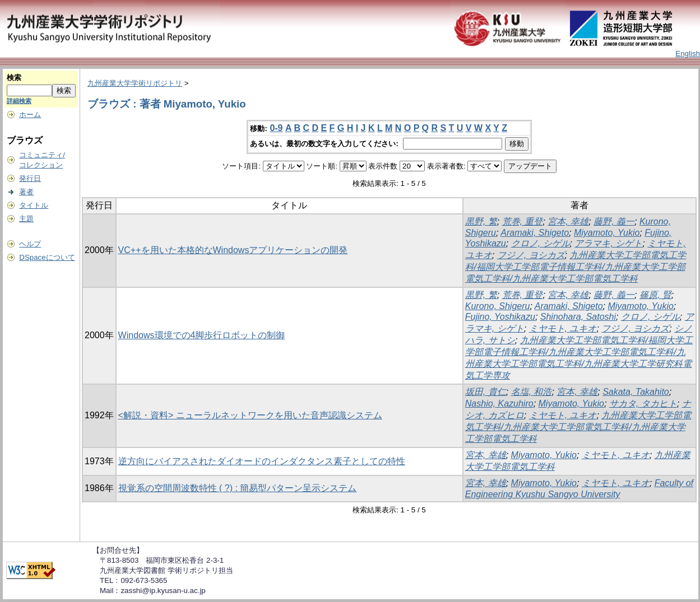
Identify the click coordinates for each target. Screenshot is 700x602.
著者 (26, 192)
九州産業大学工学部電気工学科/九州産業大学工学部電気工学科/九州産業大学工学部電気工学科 (578, 427)
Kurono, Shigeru (498, 306)
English (688, 53)
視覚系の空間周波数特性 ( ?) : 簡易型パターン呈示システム (238, 488)
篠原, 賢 (655, 295)
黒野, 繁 (481, 221)
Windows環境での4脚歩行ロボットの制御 (202, 335)
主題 (26, 219)
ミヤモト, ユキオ (563, 328)
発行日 (30, 178)
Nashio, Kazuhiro (499, 403)
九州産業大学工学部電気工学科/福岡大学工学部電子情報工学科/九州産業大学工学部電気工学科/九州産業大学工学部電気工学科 (576, 267)
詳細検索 (19, 101)
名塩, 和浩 (532, 392)
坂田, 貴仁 (486, 392)
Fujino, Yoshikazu (500, 317)
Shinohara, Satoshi (578, 317)
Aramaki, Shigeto (535, 233)
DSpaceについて (47, 257)
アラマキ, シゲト (608, 243)
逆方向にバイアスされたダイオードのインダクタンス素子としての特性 (262, 461)
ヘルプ (30, 244)
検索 (14, 78)
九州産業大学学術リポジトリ (135, 83)
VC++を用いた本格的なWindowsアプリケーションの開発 (233, 250)
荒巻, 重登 (523, 221)
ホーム (30, 115)
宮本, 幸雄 (568, 221)
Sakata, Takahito (636, 392)
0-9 (276, 128)
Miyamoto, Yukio (607, 233)
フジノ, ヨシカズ (531, 255)
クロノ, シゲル (541, 243)
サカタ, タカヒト (643, 403)
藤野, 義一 (614, 221)
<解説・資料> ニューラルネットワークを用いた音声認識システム (250, 415)
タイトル (34, 205)
